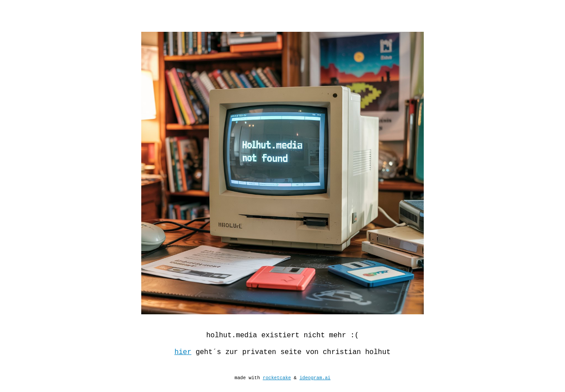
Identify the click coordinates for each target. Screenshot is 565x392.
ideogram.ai (315, 388)
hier (183, 358)
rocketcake (277, 388)
